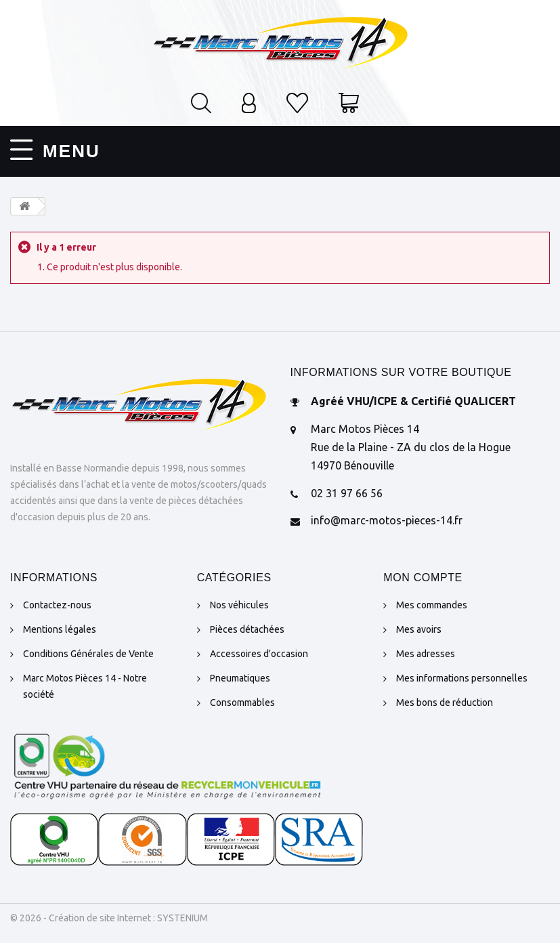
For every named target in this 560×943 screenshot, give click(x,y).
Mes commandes (432, 604)
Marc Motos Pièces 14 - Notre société (85, 686)
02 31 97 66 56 (347, 493)
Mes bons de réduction (445, 702)
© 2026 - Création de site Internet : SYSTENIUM (109, 917)
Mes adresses (426, 653)
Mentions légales (60, 629)
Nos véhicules (239, 604)
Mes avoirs (419, 629)
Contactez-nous (57, 604)
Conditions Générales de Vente (88, 653)
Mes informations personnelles (462, 677)
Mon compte (423, 577)
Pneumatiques (240, 677)
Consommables (242, 702)
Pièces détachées (247, 629)
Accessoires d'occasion (259, 653)
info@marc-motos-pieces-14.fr (387, 520)
